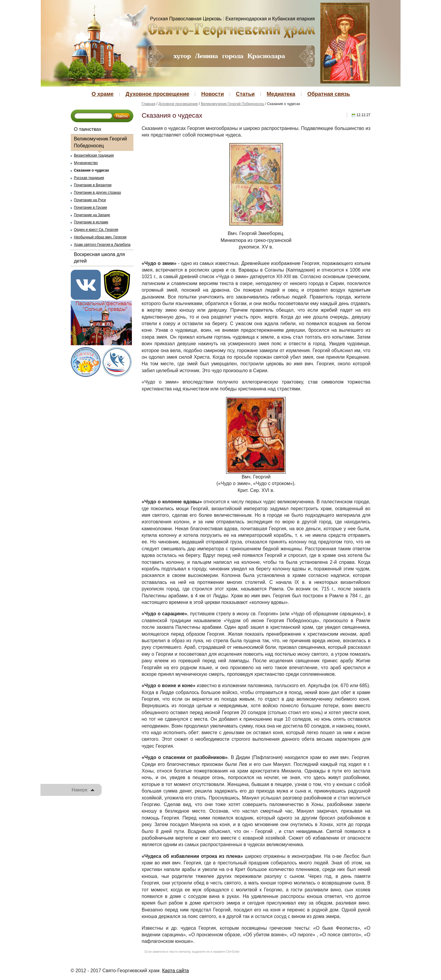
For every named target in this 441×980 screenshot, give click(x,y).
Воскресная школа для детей (100, 258)
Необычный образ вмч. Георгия (100, 237)
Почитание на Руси (90, 200)
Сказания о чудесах (92, 170)
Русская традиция (89, 178)
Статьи (245, 94)
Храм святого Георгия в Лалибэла (102, 245)
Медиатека (281, 94)
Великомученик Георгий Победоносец (101, 142)
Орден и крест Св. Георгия (96, 230)
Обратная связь (329, 94)
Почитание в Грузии (91, 207)
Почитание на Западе (92, 215)
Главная (149, 104)
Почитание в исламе (91, 222)
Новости (212, 94)
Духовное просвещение (157, 94)
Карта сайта (176, 971)
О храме (103, 94)
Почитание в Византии (93, 185)
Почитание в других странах (98, 193)
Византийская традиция (94, 155)
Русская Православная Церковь (186, 19)
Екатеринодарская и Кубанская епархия (270, 19)
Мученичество (86, 163)
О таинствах (88, 129)
